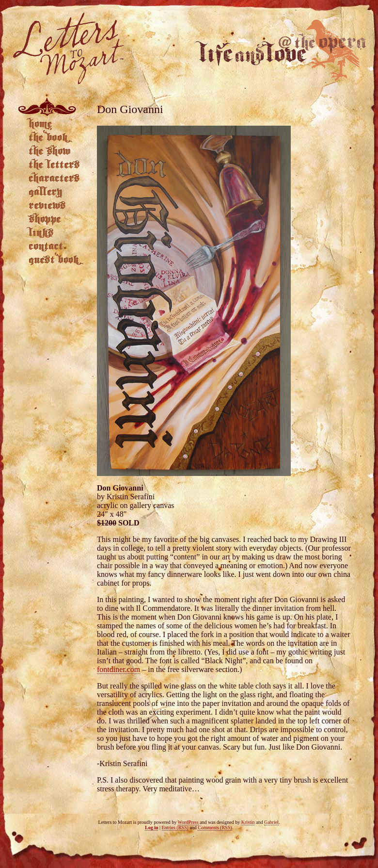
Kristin (248, 822)
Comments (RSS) (215, 827)
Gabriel (271, 822)
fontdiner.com (118, 669)
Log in (152, 827)
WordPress (188, 822)
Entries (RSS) (175, 827)
